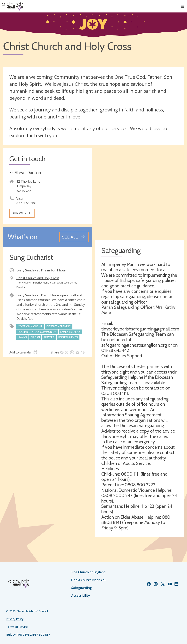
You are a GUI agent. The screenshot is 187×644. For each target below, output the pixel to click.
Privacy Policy (15, 619)
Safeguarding (81, 588)
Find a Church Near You (89, 580)
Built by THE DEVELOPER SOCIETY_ (29, 635)
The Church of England (88, 572)
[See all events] (74, 237)
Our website (22, 213)
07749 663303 (26, 203)
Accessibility (81, 595)
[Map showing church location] (139, 193)
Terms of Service (17, 627)
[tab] (23, 352)
